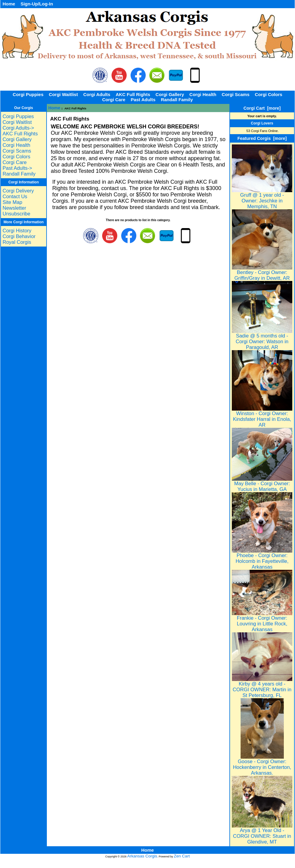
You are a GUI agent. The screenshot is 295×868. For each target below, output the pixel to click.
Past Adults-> (17, 168)
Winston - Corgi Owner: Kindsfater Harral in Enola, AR (262, 417)
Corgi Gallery (170, 94)
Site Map (12, 202)
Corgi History (17, 231)
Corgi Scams (236, 94)
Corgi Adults (97, 94)
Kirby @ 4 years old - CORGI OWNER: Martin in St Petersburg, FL (262, 687)
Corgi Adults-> (18, 128)
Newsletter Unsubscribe (16, 211)
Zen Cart (182, 856)
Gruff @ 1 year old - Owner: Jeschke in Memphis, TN (262, 198)
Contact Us (15, 196)
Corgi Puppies (28, 94)
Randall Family (177, 100)
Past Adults (143, 100)
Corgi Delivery (18, 191)
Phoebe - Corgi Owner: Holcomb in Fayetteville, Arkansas (262, 559)
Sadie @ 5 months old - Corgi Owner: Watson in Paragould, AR (262, 339)
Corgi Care (114, 100)
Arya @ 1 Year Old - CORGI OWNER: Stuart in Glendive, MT (262, 834)
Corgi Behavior (19, 236)
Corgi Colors (269, 94)
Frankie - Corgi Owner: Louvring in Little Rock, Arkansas (262, 621)
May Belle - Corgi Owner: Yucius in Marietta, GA (262, 484)
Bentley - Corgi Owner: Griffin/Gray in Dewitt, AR (262, 273)
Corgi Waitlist (63, 94)
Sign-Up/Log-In (37, 4)
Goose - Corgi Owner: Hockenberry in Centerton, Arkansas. (262, 765)
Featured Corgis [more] (262, 138)
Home (9, 4)
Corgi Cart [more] (262, 108)
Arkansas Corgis (142, 856)
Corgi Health (203, 94)
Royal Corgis (17, 242)
